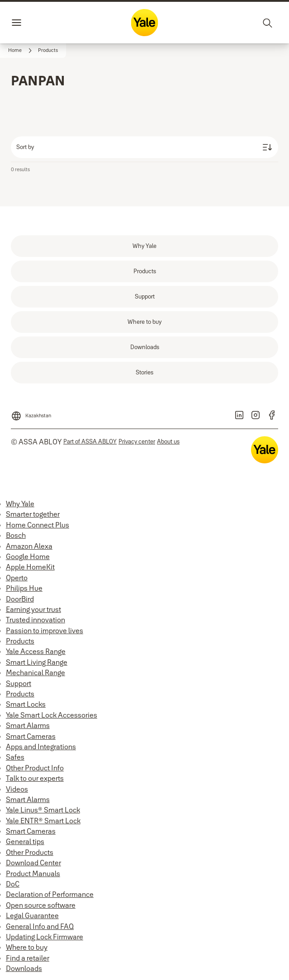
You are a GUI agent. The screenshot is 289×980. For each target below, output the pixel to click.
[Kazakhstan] (31, 413)
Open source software (41, 905)
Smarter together (33, 514)
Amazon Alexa (29, 546)
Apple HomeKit (30, 567)
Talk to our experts (35, 778)
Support (19, 683)
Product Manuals (33, 873)
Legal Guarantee (32, 915)
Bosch (16, 535)
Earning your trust (33, 609)
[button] (48, 51)
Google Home (28, 556)
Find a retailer (28, 958)
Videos (17, 789)
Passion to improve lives (45, 630)
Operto (17, 578)
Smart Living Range (37, 662)
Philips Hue (24, 588)
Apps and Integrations (41, 747)
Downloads (24, 968)
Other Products (30, 852)
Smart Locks (26, 704)
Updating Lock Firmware (45, 937)
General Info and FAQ (40, 926)
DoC (13, 884)
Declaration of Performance (50, 894)
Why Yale (20, 504)
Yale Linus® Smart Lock (43, 810)
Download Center (33, 863)
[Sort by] (144, 147)
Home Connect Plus (38, 525)
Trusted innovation (36, 620)
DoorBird (20, 599)
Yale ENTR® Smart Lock (43, 821)
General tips (25, 841)
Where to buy (27, 947)
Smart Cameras (31, 736)
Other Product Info (35, 768)
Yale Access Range (36, 651)
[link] (21, 51)
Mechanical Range (36, 672)
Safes (15, 757)
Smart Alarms (28, 725)
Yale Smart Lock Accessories (52, 715)
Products (20, 641)
